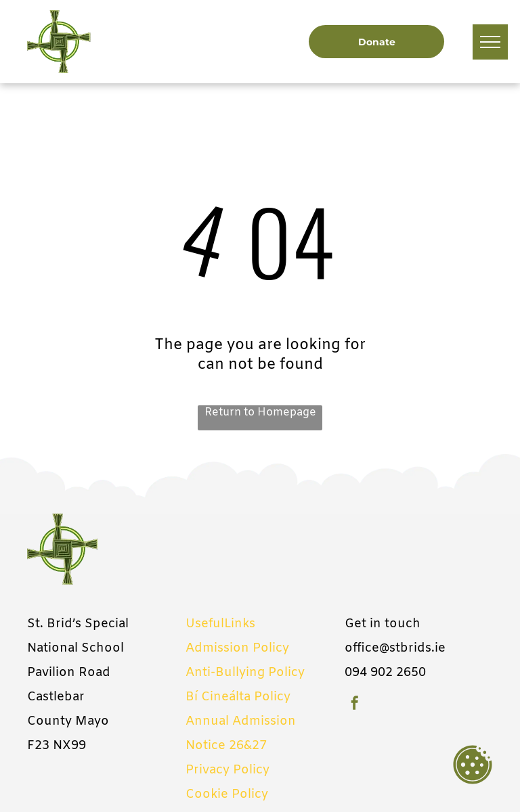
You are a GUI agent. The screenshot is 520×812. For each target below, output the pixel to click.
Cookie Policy (227, 794)
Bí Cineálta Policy (238, 697)
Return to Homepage (260, 412)
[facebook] (355, 705)
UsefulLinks (220, 624)
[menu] (490, 42)
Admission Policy (237, 648)
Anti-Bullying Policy (245, 673)
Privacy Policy (227, 770)
